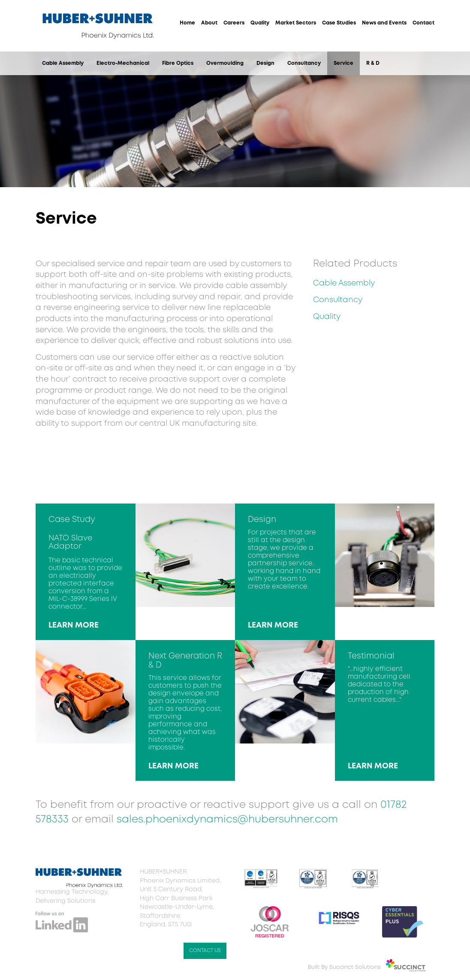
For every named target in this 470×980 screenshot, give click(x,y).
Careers (234, 23)
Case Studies (339, 23)
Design (265, 63)
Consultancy (304, 63)
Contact (423, 23)
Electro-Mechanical (123, 63)
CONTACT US (205, 951)
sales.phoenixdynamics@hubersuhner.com (227, 820)
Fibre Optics (178, 63)
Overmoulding (225, 63)
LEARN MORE (74, 625)
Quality (260, 23)
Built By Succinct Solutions (344, 967)
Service (343, 63)
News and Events (384, 23)
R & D (373, 63)
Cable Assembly (63, 63)
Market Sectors (296, 23)
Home (187, 23)
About (209, 23)
